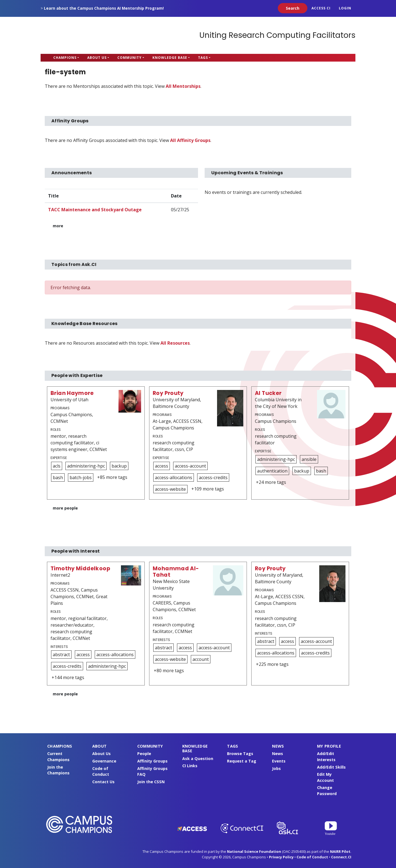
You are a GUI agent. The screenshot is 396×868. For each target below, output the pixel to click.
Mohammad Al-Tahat (176, 572)
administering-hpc (86, 466)
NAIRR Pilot (340, 851)
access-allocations (174, 477)
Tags (203, 58)
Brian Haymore (72, 393)
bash (58, 477)
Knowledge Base (170, 58)
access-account (190, 466)
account (201, 659)
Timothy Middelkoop (80, 568)
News (278, 754)
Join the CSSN (151, 782)
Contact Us (103, 782)
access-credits (213, 477)
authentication (272, 471)
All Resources (175, 343)
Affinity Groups (152, 761)
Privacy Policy (281, 857)
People (144, 754)
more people (65, 508)
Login (345, 8)
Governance (104, 761)
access (162, 466)
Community (130, 58)
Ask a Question (198, 758)
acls (57, 466)
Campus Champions (75, 35)
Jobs (276, 768)
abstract (61, 655)
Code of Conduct (312, 857)
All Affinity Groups (190, 140)
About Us (97, 58)
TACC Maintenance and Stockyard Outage (95, 210)
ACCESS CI (321, 8)
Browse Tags (240, 754)
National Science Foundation (254, 851)
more (58, 226)
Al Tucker (268, 393)
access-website (170, 489)
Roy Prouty (168, 393)
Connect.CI (341, 857)
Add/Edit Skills (331, 767)
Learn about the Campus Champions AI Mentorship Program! (104, 8)
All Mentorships (183, 86)
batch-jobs (81, 477)
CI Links (190, 766)
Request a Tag (242, 761)
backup (119, 466)
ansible (309, 459)
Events (279, 761)
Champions (65, 58)
